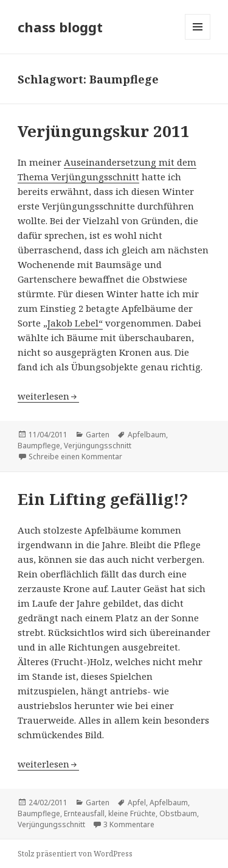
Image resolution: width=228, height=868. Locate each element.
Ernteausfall (84, 813)
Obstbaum (178, 813)
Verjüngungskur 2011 (104, 131)
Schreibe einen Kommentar (75, 457)
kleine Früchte (132, 813)
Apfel (137, 803)
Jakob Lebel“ (75, 323)
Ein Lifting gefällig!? (103, 499)
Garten (98, 435)
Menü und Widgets (198, 39)
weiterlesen (48, 396)
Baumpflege (39, 446)
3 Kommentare (129, 824)
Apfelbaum (147, 435)
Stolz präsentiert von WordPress (75, 854)
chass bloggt (60, 27)
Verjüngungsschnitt (98, 446)
